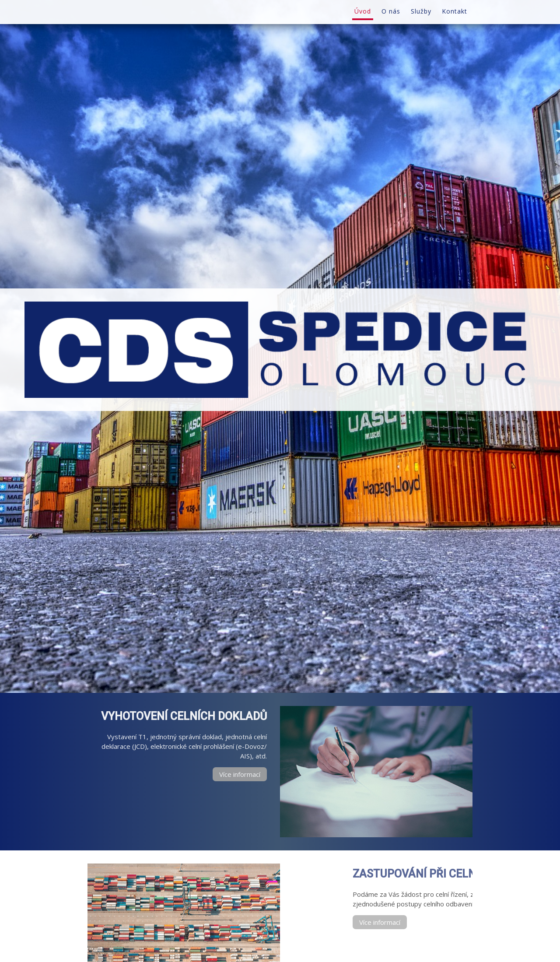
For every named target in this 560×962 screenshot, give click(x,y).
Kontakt (455, 11)
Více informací (240, 774)
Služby (421, 11)
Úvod (363, 11)
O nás (391, 11)
